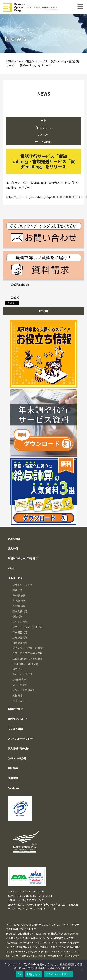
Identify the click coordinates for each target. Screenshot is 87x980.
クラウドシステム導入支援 (27, 653)
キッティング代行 (22, 674)
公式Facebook (20, 285)
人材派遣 (17, 695)
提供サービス (15, 578)
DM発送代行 (19, 679)
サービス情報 (43, 142)
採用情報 (13, 778)
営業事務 (20, 601)
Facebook (13, 788)
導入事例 (13, 548)
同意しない (34, 974)
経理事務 (20, 606)
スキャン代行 (20, 622)
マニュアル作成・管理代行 (27, 627)
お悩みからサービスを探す (23, 558)
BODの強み (14, 539)
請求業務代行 (20, 611)
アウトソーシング (22, 585)
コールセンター (21, 685)
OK (19, 974)
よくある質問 (15, 729)
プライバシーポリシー (20, 739)
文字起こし (19, 701)
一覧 (43, 120)
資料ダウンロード (18, 719)
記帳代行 (17, 616)
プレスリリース (43, 128)
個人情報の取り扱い (19, 748)
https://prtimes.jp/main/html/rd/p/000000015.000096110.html (47, 197)
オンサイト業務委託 (24, 690)
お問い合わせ (15, 709)
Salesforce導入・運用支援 (27, 659)
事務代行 (17, 590)
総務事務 (20, 595)
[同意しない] (82, 970)
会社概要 (13, 768)
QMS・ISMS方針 (17, 758)
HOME (10, 61)
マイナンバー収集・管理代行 (29, 648)
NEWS (11, 568)
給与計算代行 (20, 638)
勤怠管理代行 (20, 643)
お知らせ (43, 135)
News (20, 61)
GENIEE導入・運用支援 (25, 664)
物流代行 (17, 669)
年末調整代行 (20, 632)
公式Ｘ (15, 297)
